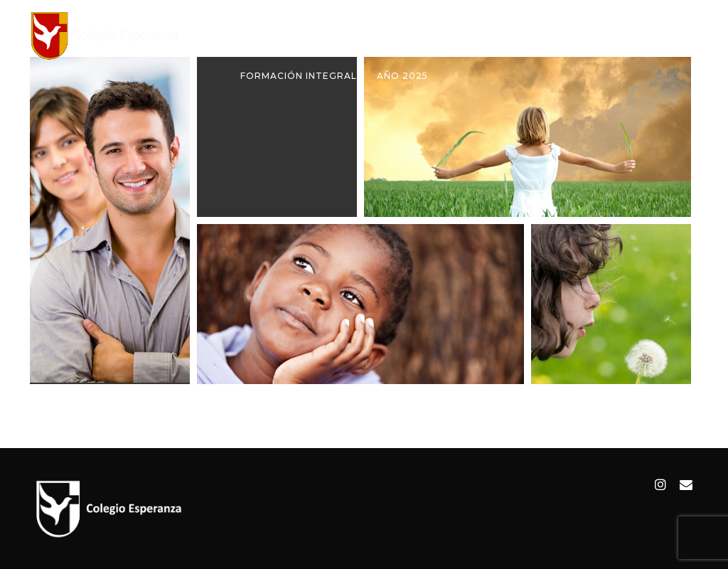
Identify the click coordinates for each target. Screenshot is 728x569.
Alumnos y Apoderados (524, 35)
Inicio (256, 35)
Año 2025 (402, 76)
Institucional (397, 35)
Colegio (315, 35)
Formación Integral (299, 76)
